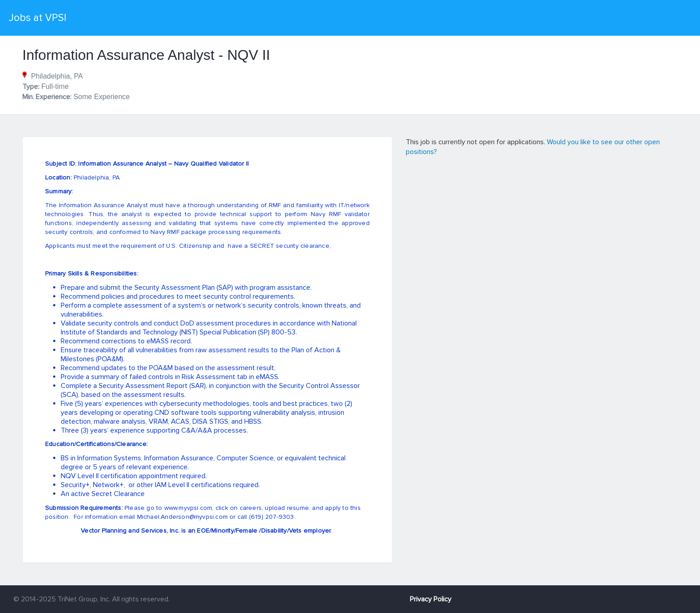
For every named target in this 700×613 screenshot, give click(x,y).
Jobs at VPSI (38, 18)
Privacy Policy (431, 599)
